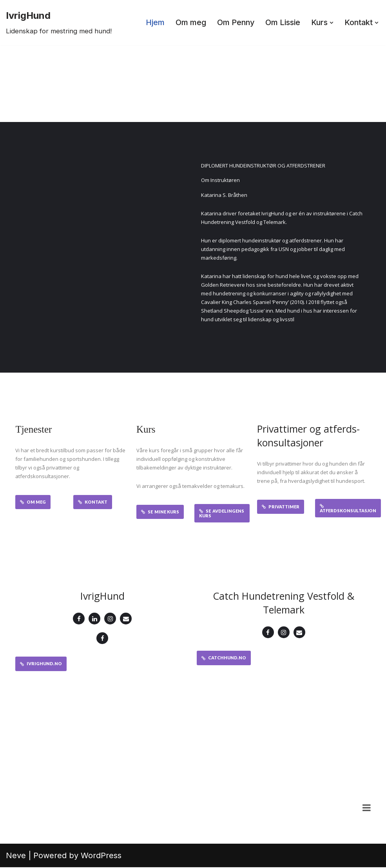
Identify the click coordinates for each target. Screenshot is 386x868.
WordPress (101, 856)
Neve (16, 856)
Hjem (153, 23)
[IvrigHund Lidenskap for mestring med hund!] (59, 23)
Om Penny (234, 23)
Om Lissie (282, 23)
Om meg (188, 23)
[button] (331, 23)
